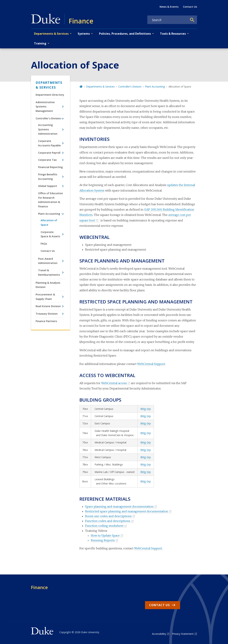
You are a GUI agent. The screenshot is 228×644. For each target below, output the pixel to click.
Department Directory (50, 95)
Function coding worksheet (104, 526)
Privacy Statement (183, 634)
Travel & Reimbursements (49, 272)
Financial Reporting (50, 167)
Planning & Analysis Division (48, 285)
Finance (39, 587)
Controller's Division (48, 118)
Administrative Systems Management (45, 107)
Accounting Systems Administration (48, 129)
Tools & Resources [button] (173, 34)
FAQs (44, 244)
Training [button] (40, 43)
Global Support (48, 186)
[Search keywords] (168, 20)
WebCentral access (114, 383)
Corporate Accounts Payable (49, 143)
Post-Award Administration (48, 261)
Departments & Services (49, 85)
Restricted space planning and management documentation (127, 511)
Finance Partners (46, 321)
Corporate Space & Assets (50, 234)
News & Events (169, 7)
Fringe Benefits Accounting (48, 177)
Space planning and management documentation (119, 507)
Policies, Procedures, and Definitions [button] (125, 34)
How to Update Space (105, 536)
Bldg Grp (146, 409)
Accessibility (159, 634)
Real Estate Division (48, 306)
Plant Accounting (49, 214)
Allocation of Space (49, 222)
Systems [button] (84, 34)
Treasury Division (47, 314)
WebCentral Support (151, 364)
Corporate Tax (47, 160)
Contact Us (190, 7)
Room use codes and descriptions (108, 516)
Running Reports (103, 540)
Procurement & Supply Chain (45, 297)
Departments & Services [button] (51, 34)
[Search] (192, 20)
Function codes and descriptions (108, 521)
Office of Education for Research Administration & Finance (50, 200)
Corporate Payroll (49, 153)
